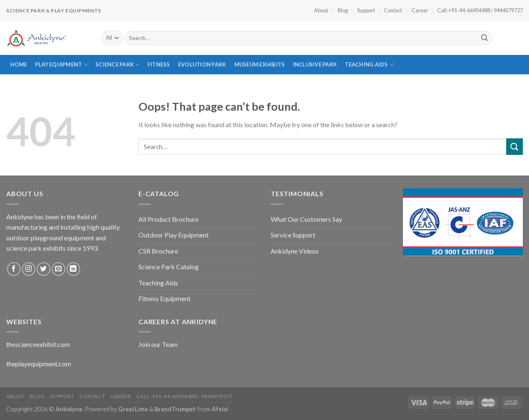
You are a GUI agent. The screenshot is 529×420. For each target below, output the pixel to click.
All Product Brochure (168, 219)
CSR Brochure (158, 251)
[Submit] (484, 38)
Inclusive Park (315, 64)
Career (420, 10)
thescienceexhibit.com (38, 344)
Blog (343, 10)
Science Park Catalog (169, 267)
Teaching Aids (369, 65)
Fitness (159, 64)
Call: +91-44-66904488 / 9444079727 (480, 10)
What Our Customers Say (306, 219)
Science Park (118, 65)
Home (19, 64)
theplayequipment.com (39, 364)
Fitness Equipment (164, 298)
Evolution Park (202, 64)
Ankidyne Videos (295, 251)
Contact (393, 10)
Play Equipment (61, 65)
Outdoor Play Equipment (174, 235)
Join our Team (158, 344)
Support (366, 10)
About (321, 10)
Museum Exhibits (260, 64)
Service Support (293, 235)
